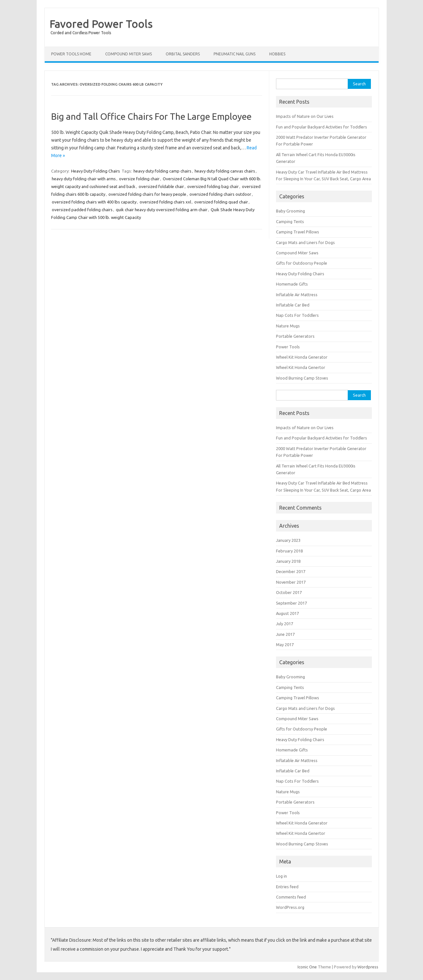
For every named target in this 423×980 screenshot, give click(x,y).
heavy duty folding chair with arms (84, 179)
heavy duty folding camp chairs (162, 171)
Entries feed (287, 887)
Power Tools (288, 347)
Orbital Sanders (183, 54)
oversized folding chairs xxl (165, 202)
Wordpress (368, 967)
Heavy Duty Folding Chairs (96, 171)
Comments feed (291, 897)
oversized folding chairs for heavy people (147, 194)
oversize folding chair (139, 179)
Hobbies (277, 54)
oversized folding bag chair (213, 186)
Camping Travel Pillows (298, 232)
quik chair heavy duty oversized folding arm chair (162, 210)
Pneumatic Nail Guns (234, 54)
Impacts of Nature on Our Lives (305, 116)
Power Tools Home (71, 54)
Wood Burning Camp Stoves (302, 378)
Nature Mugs (288, 326)
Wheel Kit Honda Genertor (301, 367)
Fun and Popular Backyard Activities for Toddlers (322, 127)
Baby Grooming (290, 211)
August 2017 (287, 613)
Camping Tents (290, 221)
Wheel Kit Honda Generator (302, 357)
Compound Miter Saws (129, 54)
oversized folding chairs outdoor (220, 194)
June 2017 (285, 634)
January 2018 (288, 561)
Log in (281, 876)
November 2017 (291, 582)
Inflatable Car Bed (293, 305)
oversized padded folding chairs (82, 210)
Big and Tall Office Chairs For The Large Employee (151, 116)
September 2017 (291, 603)
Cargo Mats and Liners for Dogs (305, 242)
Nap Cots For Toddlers (297, 315)
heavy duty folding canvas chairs (225, 171)
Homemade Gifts (292, 284)
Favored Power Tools (101, 24)
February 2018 (289, 551)
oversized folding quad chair (221, 202)
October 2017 (289, 592)
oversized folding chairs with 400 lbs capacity (94, 202)
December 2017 (291, 571)
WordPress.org (290, 907)
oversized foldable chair (161, 186)
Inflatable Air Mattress (297, 295)
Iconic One (307, 967)
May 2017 (285, 645)
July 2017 (285, 624)
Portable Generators (295, 336)
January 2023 (288, 540)
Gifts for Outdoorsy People (302, 263)
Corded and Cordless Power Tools (81, 33)
